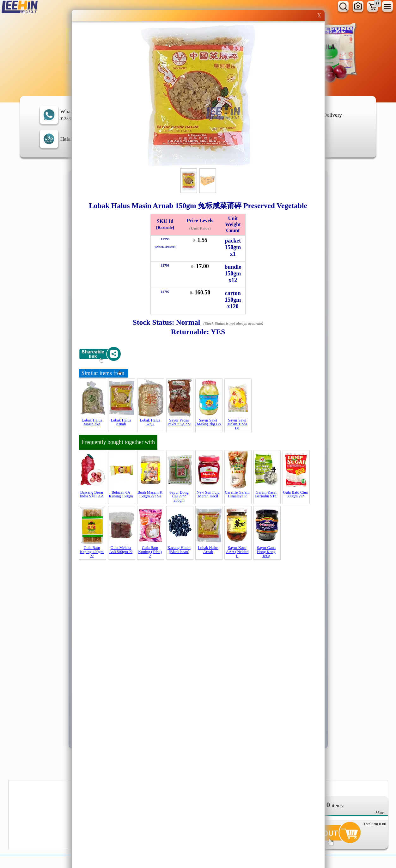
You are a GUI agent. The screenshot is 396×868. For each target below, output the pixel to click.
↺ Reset (379, 813)
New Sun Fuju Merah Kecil (208, 494)
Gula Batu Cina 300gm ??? (295, 494)
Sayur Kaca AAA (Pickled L (237, 552)
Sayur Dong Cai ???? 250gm (179, 496)
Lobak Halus (121, 422)
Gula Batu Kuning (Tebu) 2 (150, 552)
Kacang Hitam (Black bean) (179, 550)
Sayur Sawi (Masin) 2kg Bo (208, 422)
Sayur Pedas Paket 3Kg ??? (179, 422)
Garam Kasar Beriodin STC (266, 494)
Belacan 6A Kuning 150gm (121, 494)
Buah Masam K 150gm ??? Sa (150, 494)
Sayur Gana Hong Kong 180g (266, 552)
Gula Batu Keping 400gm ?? (92, 552)
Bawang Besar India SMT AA (92, 494)
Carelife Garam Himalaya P (237, 494)
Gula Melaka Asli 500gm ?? (121, 550)
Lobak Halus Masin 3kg (92, 422)
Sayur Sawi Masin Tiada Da (237, 424)
